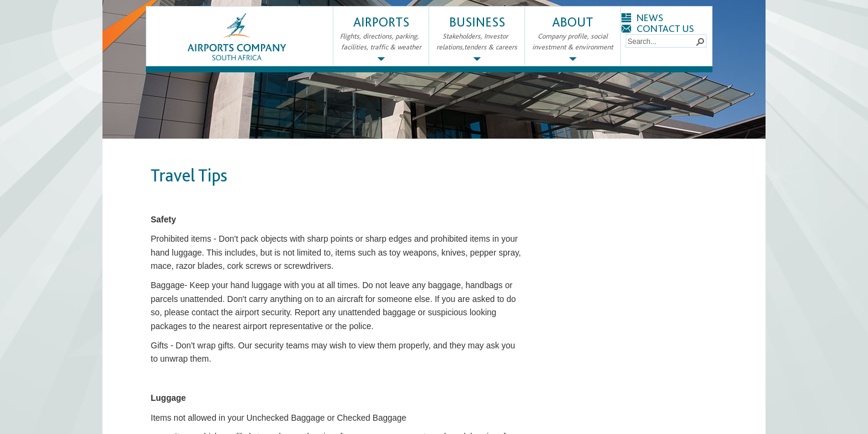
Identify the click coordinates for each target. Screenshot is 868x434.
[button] (700, 41)
